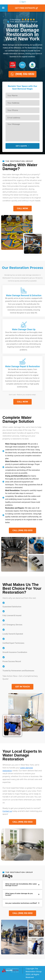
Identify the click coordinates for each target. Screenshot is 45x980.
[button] (3, 8)
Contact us (7, 811)
